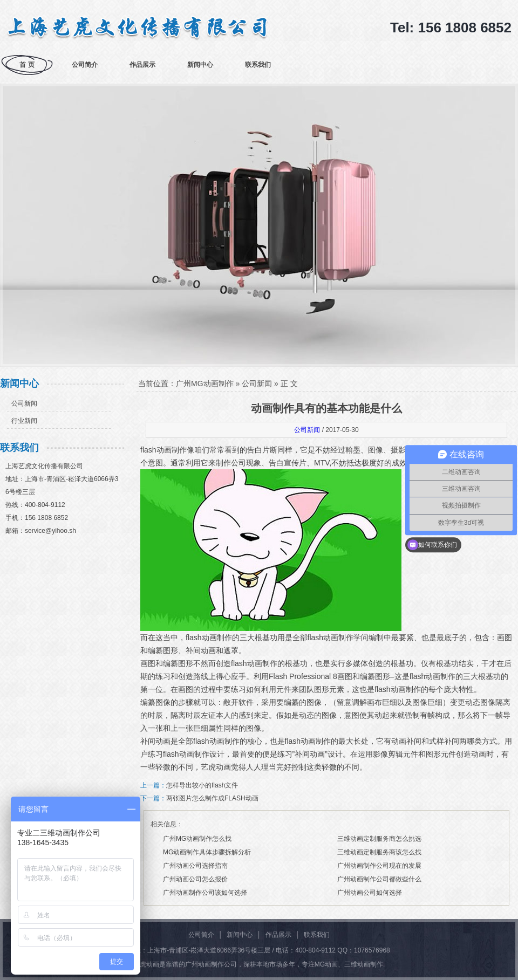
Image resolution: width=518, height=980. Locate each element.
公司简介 (85, 65)
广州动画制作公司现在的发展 (379, 866)
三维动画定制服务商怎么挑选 (379, 839)
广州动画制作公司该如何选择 (205, 893)
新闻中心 (200, 65)
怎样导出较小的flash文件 (202, 785)
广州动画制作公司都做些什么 (379, 879)
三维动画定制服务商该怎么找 (379, 852)
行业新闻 (24, 421)
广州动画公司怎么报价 (195, 879)
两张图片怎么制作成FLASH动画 (212, 798)
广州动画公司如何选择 (370, 893)
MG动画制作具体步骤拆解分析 (207, 852)
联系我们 (258, 65)
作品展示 (142, 65)
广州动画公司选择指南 (195, 866)
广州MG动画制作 (205, 383)
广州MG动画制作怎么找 (197, 839)
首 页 (27, 65)
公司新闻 (24, 403)
